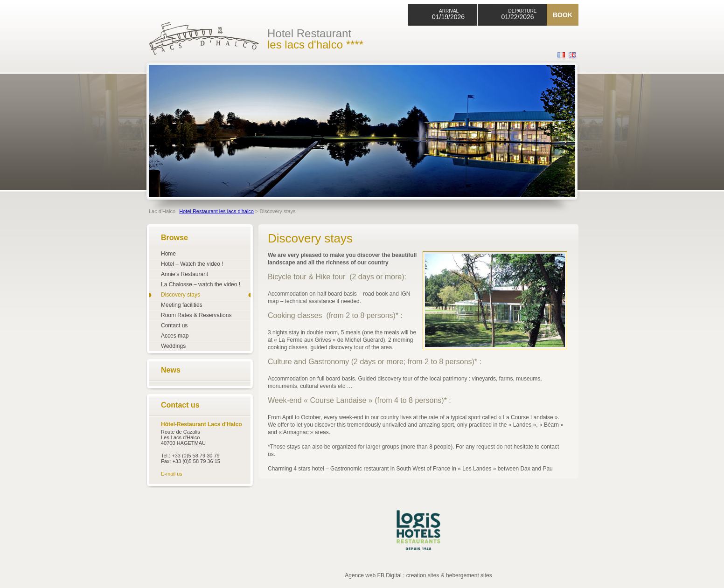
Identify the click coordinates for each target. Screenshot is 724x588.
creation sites (423, 575)
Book (563, 15)
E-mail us (172, 474)
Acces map (175, 336)
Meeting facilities (182, 305)
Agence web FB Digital (373, 575)
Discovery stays (181, 295)
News (171, 370)
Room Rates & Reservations (196, 315)
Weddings (173, 346)
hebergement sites (469, 575)
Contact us (174, 325)
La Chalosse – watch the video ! (201, 284)
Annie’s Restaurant (184, 274)
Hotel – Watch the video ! (192, 264)
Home (168, 254)
